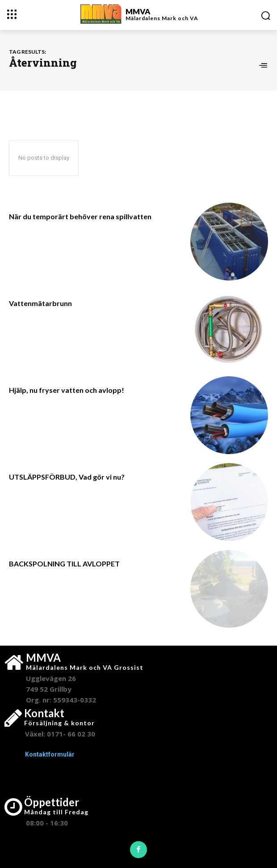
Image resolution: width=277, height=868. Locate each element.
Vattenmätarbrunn (40, 303)
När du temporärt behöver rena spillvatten (80, 216)
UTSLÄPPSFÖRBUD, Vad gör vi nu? (67, 477)
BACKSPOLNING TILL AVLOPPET (64, 564)
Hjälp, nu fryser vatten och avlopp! (67, 390)
